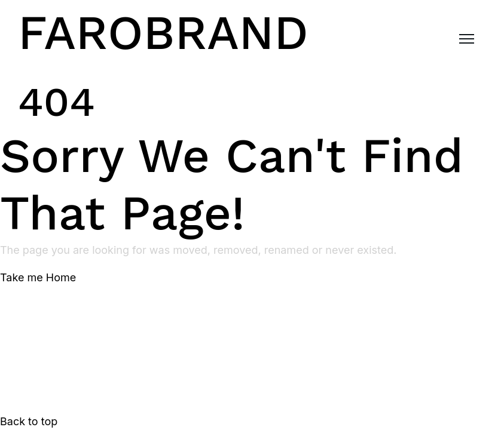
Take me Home (38, 277)
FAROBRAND (163, 33)
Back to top (29, 421)
